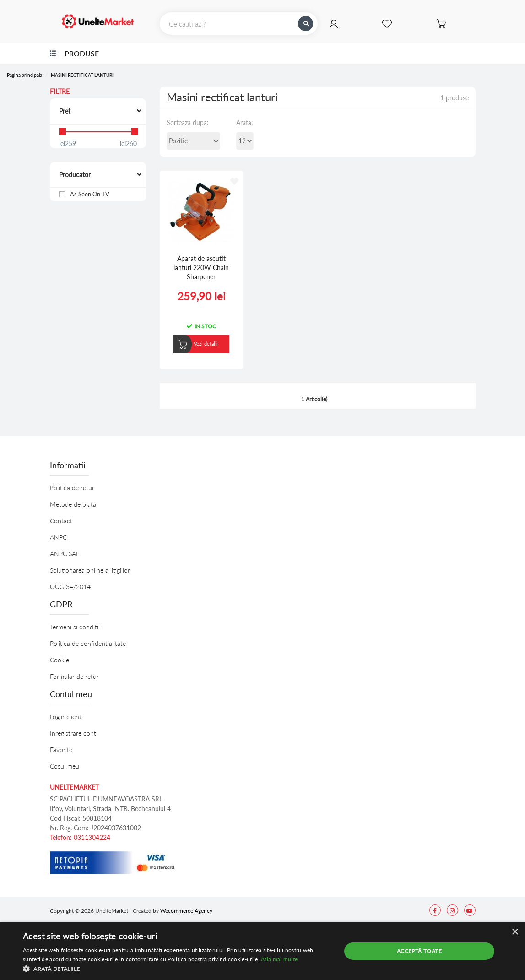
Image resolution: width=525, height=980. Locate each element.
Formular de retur (74, 669)
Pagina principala (24, 75)
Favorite (61, 742)
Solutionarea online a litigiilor (90, 562)
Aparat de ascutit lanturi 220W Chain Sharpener (197, 260)
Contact (61, 513)
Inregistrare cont (73, 725)
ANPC (58, 529)
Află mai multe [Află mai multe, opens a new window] (279, 959)
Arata (244, 122)
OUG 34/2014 (70, 579)
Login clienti (66, 709)
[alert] (262, 951)
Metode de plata (73, 496)
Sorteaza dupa (187, 122)
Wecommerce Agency (186, 903)
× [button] (515, 932)
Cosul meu (65, 758)
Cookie (60, 652)
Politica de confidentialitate (88, 636)
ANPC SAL (65, 546)
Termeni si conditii (75, 619)
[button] (177, 969)
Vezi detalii (201, 336)
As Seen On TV (90, 194)
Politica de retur (72, 480)
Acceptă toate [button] (419, 951)
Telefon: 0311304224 (80, 830)
